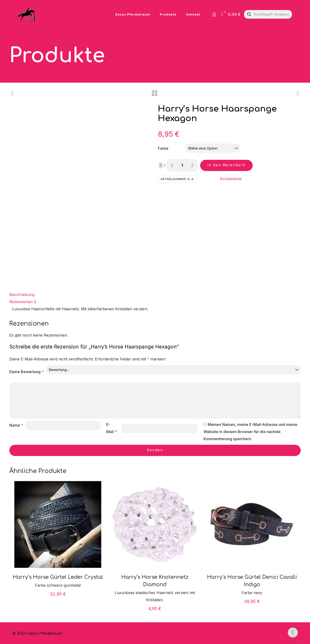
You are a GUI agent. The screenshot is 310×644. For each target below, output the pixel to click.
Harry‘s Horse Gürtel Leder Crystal (58, 577)
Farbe (163, 148)
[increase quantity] (192, 165)
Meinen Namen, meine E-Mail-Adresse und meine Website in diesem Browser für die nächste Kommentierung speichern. (250, 432)
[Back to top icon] (293, 633)
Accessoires (231, 179)
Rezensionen (23, 302)
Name (16, 425)
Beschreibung (22, 295)
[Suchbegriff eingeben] (268, 14)
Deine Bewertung (27, 372)
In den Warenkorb (226, 165)
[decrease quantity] (172, 165)
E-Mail (112, 428)
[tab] (155, 295)
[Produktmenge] (182, 165)
